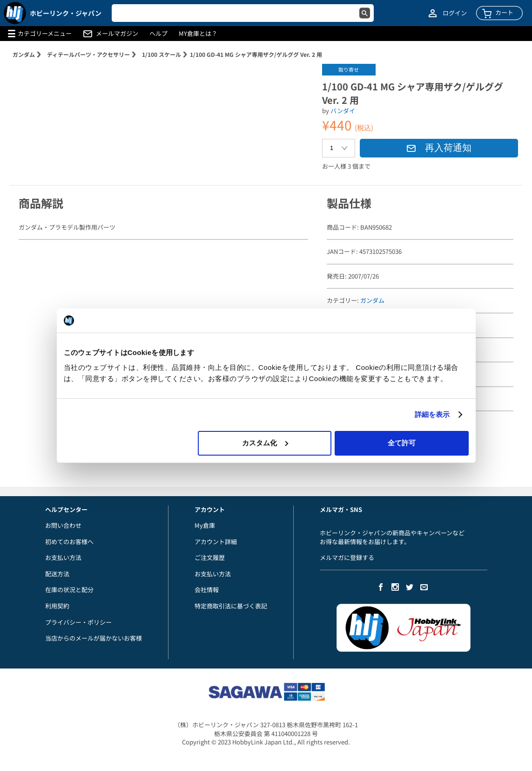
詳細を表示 (432, 414)
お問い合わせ (63, 525)
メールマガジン (117, 34)
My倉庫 (205, 525)
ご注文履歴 (210, 557)
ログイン (455, 13)
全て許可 (402, 443)
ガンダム (24, 54)
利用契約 (57, 606)
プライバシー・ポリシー (78, 622)
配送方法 (57, 574)
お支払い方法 (63, 557)
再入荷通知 (439, 148)
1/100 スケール (162, 54)
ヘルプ (158, 34)
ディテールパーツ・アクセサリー (88, 54)
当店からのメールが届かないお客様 (94, 638)
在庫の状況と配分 (69, 590)
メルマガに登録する (347, 557)
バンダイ (343, 111)
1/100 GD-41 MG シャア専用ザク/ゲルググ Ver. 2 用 (256, 54)
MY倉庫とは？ (198, 34)
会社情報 (207, 590)
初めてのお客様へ (69, 542)
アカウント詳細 (216, 542)
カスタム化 (265, 443)
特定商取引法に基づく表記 (231, 606)
